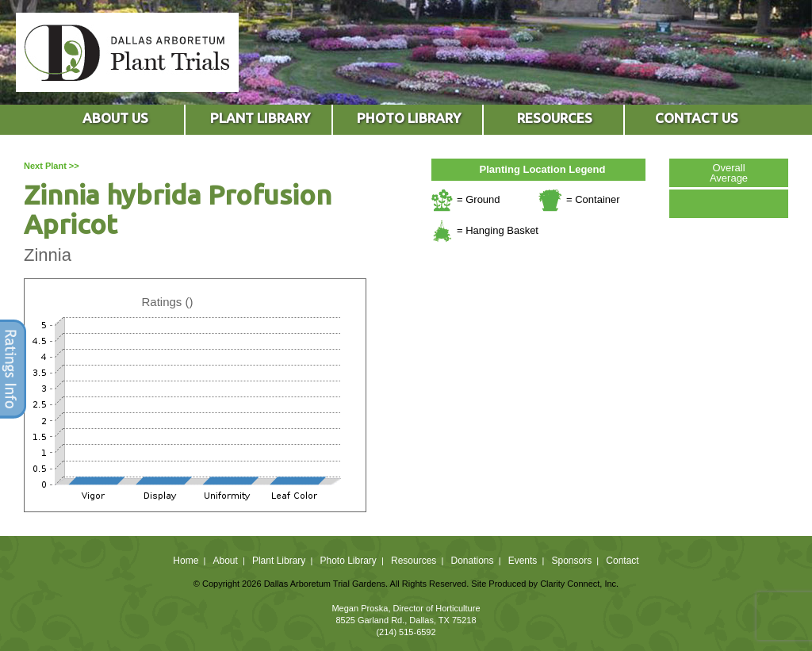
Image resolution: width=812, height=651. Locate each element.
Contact (622, 561)
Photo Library (348, 561)
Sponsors (572, 561)
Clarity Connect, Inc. (579, 584)
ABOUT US (115, 118)
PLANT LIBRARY (260, 118)
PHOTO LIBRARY (409, 118)
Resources (414, 561)
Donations (472, 561)
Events (523, 561)
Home (186, 561)
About (225, 561)
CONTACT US (697, 118)
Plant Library (279, 561)
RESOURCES (555, 118)
